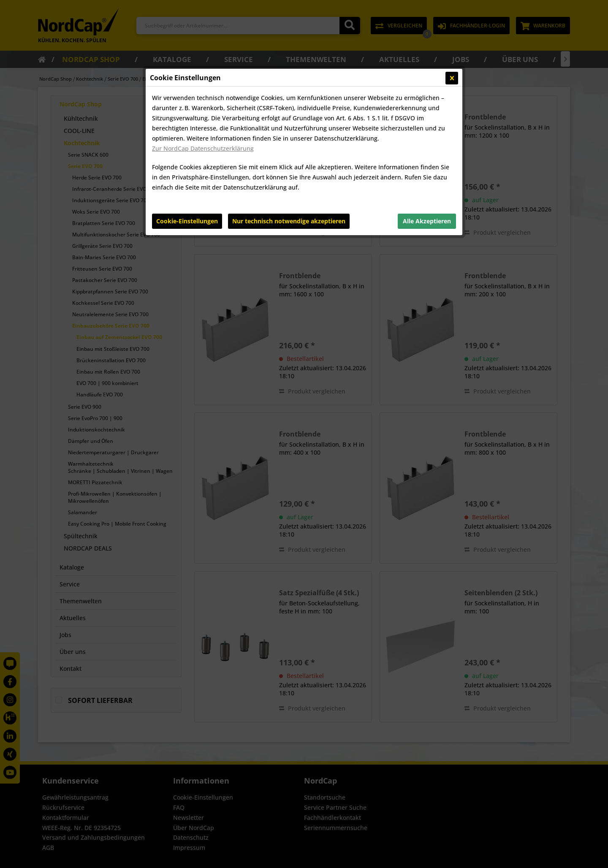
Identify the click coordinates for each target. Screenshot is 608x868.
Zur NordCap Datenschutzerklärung (203, 148)
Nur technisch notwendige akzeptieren (289, 221)
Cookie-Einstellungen (187, 221)
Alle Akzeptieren (427, 221)
